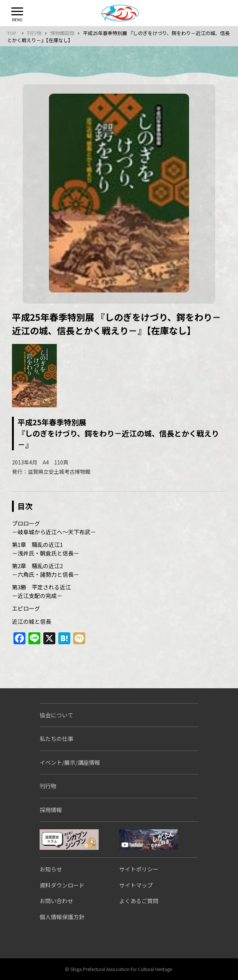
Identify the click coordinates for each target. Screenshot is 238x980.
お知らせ (51, 869)
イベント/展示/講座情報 (70, 762)
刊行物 (34, 33)
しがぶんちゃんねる (149, 840)
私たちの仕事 (56, 738)
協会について (56, 715)
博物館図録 (62, 33)
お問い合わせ (56, 901)
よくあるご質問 (139, 901)
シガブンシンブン (69, 840)
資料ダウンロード (62, 885)
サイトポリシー (139, 869)
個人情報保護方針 (62, 917)
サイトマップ (136, 885)
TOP (12, 33)
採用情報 (51, 810)
